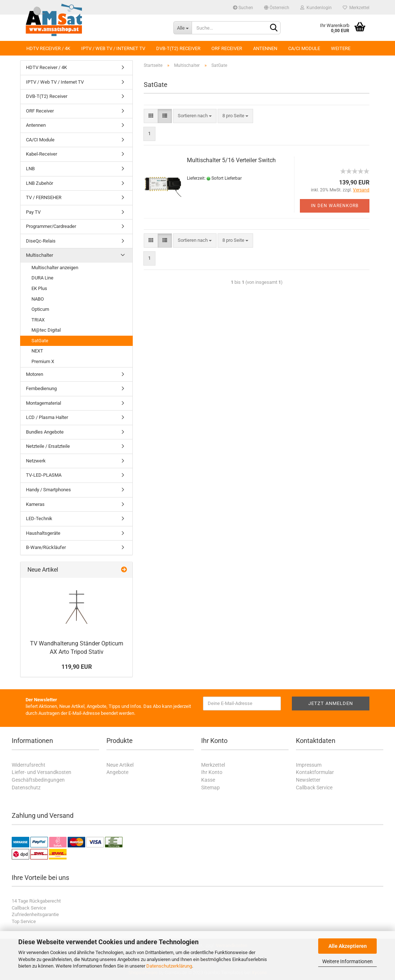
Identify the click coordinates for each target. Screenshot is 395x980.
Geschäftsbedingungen (38, 780)
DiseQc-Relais (41, 241)
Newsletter (308, 780)
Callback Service (314, 788)
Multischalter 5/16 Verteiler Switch (231, 160)
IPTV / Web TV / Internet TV (113, 48)
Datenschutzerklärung (169, 966)
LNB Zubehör (39, 183)
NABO (38, 299)
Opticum (40, 309)
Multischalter (39, 255)
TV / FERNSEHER (44, 197)
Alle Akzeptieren (348, 946)
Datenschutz (26, 788)
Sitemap (210, 788)
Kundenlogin (316, 8)
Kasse (208, 780)
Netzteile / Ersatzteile (48, 446)
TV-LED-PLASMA (44, 475)
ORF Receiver (227, 48)
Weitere (341, 48)
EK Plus (39, 288)
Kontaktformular (315, 772)
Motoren (35, 374)
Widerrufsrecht (29, 765)
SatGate (40, 341)
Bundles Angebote (45, 432)
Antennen (265, 48)
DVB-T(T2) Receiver (178, 48)
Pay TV (33, 212)
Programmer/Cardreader (51, 226)
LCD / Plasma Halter (47, 417)
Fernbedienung (41, 388)
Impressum (309, 765)
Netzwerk (36, 461)
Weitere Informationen (347, 961)
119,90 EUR (77, 667)
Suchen (243, 8)
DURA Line (42, 278)
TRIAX (38, 320)
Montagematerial (44, 403)
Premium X (43, 361)
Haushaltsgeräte (43, 533)
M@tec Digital (46, 330)
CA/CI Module (304, 48)
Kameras (35, 504)
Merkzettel (356, 8)
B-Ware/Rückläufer (46, 547)
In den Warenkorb (335, 206)
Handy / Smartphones (48, 490)
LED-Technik (39, 518)
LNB (30, 169)
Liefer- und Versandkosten (42, 772)
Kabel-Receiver (42, 154)
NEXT (37, 351)
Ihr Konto (212, 772)
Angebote (117, 772)
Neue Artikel (120, 765)
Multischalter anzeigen (55, 268)
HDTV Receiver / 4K (48, 48)
